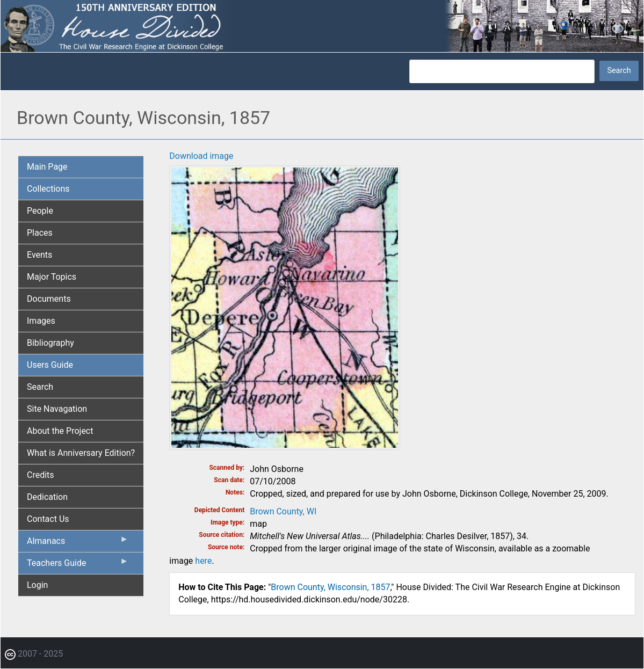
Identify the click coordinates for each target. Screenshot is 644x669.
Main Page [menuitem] (47, 167)
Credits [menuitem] (41, 475)
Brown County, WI (283, 511)
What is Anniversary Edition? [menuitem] (81, 453)
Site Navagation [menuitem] (57, 409)
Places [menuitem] (40, 233)
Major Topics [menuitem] (52, 277)
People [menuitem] (40, 211)
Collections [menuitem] (48, 189)
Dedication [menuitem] (47, 497)
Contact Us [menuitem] (48, 519)
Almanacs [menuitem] (78, 543)
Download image (201, 156)
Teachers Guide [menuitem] (78, 565)
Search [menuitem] (40, 387)
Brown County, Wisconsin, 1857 (330, 587)
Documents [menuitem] (49, 299)
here (203, 561)
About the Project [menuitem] (60, 431)
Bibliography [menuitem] (50, 343)
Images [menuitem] (41, 321)
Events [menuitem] (39, 255)
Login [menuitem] (37, 585)
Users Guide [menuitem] (50, 365)
